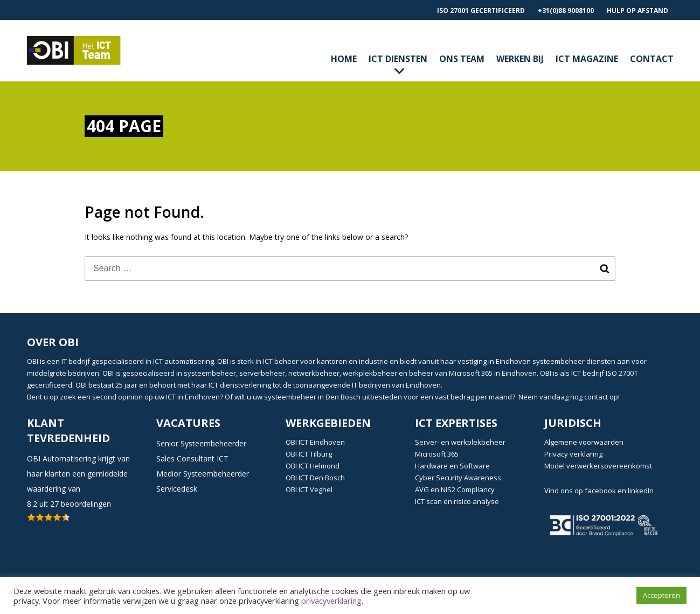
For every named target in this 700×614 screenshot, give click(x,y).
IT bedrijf (76, 361)
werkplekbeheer (370, 373)
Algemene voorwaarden (584, 442)
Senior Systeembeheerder (201, 443)
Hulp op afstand (637, 11)
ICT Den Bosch (322, 478)
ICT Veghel (316, 489)
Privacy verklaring (573, 454)
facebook (600, 491)
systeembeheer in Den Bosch (312, 397)
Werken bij (520, 59)
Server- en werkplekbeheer (460, 442)
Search (605, 268)
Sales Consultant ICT (192, 458)
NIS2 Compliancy (468, 489)
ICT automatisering (183, 361)
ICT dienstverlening (240, 385)
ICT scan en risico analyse (457, 501)
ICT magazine (587, 59)
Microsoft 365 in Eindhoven (493, 373)
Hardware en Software (452, 466)
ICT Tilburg (315, 454)
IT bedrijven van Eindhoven (396, 385)
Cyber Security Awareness (458, 478)
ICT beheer (281, 361)
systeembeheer (559, 361)
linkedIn (641, 491)
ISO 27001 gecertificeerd (481, 11)
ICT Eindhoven (322, 442)
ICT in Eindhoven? (195, 397)
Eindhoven (514, 361)
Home (344, 59)
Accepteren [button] (661, 595)
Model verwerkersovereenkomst (598, 466)
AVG (422, 489)
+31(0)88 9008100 (566, 11)
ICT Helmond (319, 466)
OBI (33, 361)
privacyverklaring (331, 601)
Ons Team (462, 59)
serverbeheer (262, 373)
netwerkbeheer (314, 373)
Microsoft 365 (437, 454)
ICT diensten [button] (398, 66)
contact (652, 59)
